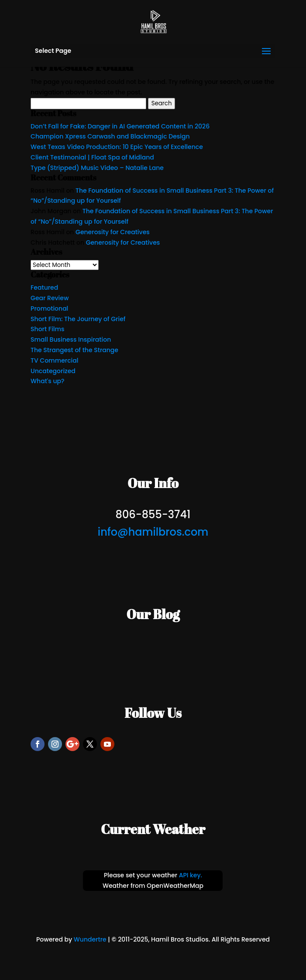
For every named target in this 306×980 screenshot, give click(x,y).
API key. (191, 875)
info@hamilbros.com (153, 532)
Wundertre (90, 939)
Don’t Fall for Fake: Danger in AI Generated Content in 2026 (120, 126)
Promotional (49, 308)
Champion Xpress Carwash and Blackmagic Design (110, 136)
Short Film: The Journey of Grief (78, 319)
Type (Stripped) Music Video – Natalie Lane (97, 168)
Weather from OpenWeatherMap (153, 886)
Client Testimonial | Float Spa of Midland (92, 157)
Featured (44, 287)
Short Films (47, 329)
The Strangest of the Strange (74, 350)
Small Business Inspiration (71, 339)
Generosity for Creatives (113, 232)
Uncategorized (53, 371)
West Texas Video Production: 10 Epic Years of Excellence (117, 147)
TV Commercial (54, 360)
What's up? (47, 381)
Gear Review (50, 298)
